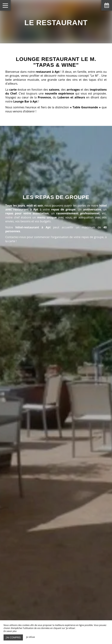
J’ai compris (13, 637)
